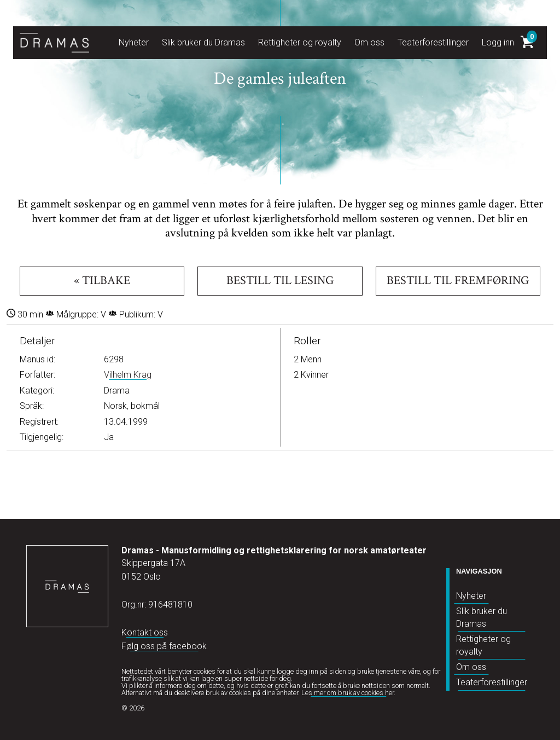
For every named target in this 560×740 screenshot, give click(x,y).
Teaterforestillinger (492, 682)
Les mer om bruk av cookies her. (348, 693)
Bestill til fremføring (458, 281)
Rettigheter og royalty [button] (300, 42)
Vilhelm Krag (128, 375)
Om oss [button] (369, 42)
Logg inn (498, 42)
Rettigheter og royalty (483, 645)
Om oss (471, 667)
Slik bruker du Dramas (482, 617)
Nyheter (471, 596)
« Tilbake (102, 281)
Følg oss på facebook (164, 646)
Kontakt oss (145, 632)
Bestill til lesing (280, 281)
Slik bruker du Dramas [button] (203, 42)
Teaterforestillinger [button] (433, 42)
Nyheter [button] (134, 42)
